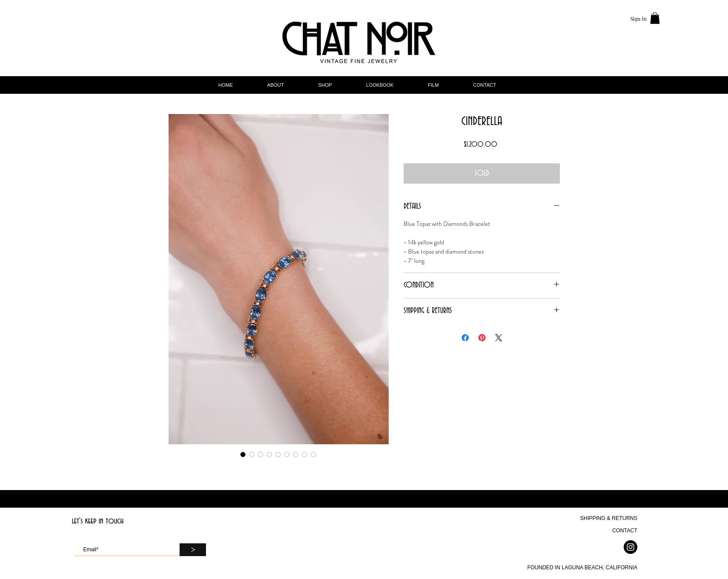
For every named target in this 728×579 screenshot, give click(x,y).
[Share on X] (499, 338)
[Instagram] (631, 547)
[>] (193, 550)
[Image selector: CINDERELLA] (243, 454)
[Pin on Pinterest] (482, 338)
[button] (655, 18)
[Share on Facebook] (465, 338)
